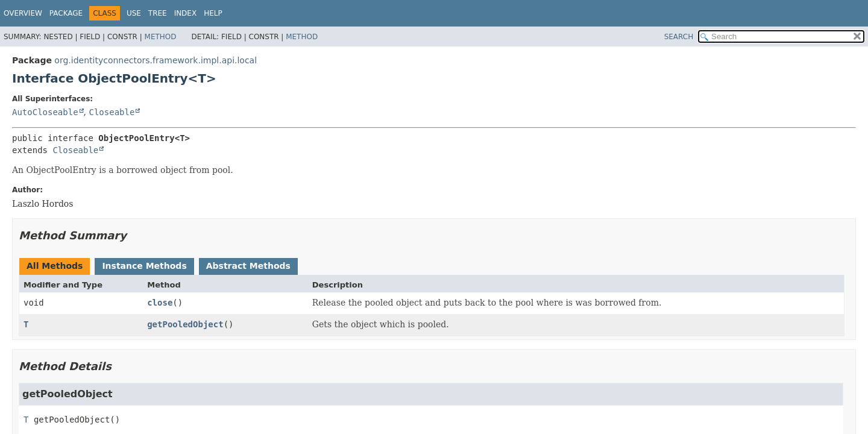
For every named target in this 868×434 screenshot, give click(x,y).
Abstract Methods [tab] (248, 266)
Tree (158, 13)
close (160, 303)
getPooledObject (185, 324)
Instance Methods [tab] (144, 266)
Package (66, 13)
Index (186, 13)
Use (134, 13)
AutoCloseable (45, 112)
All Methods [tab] (55, 266)
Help (213, 13)
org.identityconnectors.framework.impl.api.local (156, 60)
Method (161, 37)
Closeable (112, 112)
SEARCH (679, 37)
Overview (23, 13)
